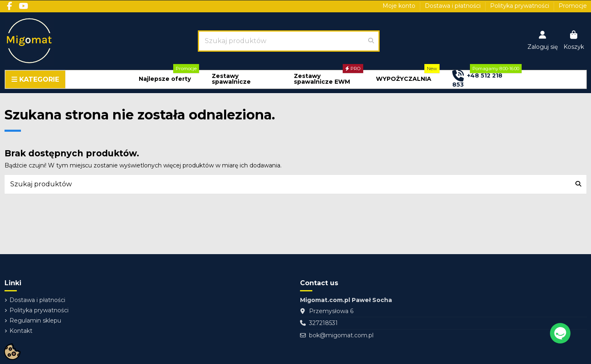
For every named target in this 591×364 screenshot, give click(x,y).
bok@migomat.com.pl (341, 335)
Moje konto (400, 6)
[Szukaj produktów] (371, 41)
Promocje (573, 6)
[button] (165, 79)
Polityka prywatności (520, 6)
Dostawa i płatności (454, 6)
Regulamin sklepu (35, 321)
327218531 (323, 323)
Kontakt (21, 331)
